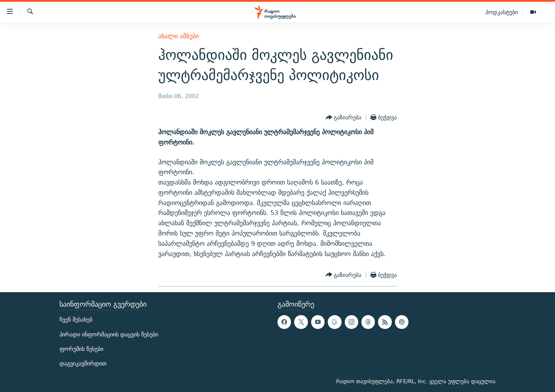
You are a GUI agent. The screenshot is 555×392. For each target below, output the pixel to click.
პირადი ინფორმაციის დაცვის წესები (109, 334)
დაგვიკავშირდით (83, 363)
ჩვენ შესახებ (76, 320)
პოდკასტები (502, 12)
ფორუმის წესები (81, 349)
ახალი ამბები (179, 36)
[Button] (344, 118)
